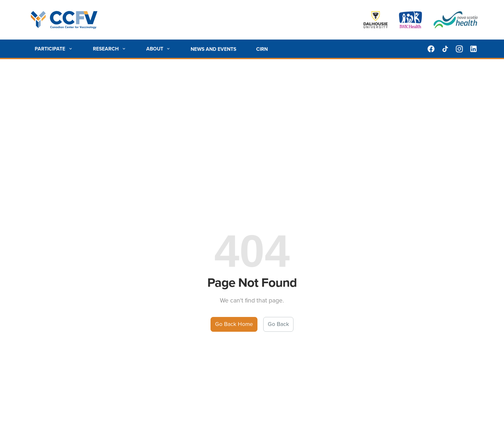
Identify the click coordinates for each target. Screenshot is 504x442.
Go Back (278, 324)
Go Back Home (234, 324)
